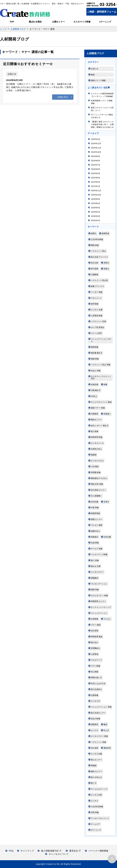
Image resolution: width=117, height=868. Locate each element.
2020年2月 (96, 221)
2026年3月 (96, 139)
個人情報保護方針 (49, 851)
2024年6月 (96, 169)
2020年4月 (96, 212)
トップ (3, 29)
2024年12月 (96, 144)
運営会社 (73, 851)
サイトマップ (26, 851)
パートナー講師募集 (97, 851)
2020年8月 (96, 199)
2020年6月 (96, 203)
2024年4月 (96, 173)
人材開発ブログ (18, 29)
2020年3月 (96, 216)
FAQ (9, 851)
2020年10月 (96, 195)
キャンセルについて (57, 854)
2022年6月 (96, 178)
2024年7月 (96, 165)
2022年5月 (96, 182)
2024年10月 (96, 152)
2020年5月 (96, 208)
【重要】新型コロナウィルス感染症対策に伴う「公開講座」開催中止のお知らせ (102, 124)
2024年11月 (96, 148)
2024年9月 (96, 156)
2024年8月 (96, 161)
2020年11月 (96, 191)
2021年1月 (96, 186)
